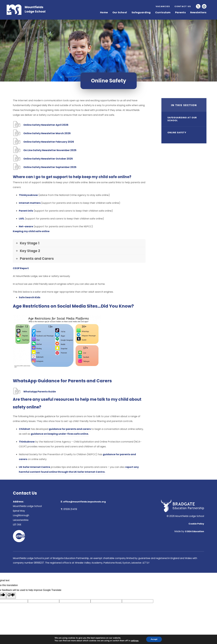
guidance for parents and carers (70, 429)
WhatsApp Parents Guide (40, 392)
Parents (180, 12)
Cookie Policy (196, 524)
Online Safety (177, 133)
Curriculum (163, 12)
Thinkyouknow (28, 195)
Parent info (26, 211)
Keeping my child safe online (31, 231)
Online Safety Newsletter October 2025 (48, 159)
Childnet (24, 429)
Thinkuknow (27, 442)
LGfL (22, 219)
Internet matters (30, 203)
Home (104, 12)
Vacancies (163, 6)
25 (50, 167)
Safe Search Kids (30, 298)
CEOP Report (21, 269)
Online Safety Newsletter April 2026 (46, 125)
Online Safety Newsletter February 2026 (49, 142)
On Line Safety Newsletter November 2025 (50, 151)
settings (135, 641)
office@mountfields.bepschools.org (84, 502)
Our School (120, 12)
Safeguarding (141, 12)
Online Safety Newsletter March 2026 (47, 134)
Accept (154, 639)
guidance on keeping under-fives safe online (59, 434)
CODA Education (194, 531)
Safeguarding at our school (182, 119)
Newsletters (198, 12)
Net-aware (26, 226)
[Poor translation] (11, 596)
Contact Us (183, 6)
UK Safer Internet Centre (34, 467)
